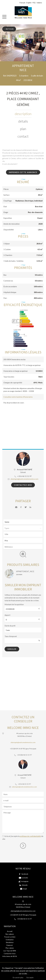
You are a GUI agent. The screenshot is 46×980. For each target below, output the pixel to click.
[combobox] (23, 534)
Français (22, 3)
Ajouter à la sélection (45, 64)
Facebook (21, 507)
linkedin (25, 885)
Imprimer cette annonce (23, 172)
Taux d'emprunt (11, 636)
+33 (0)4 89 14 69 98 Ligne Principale (23, 749)
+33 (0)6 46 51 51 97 (24, 755)
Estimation (10, 940)
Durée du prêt (10, 626)
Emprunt (10, 945)
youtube (25, 878)
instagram (25, 881)
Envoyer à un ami (16, 507)
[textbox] (24, 534)
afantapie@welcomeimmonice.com (24, 479)
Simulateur (10, 942)
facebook (25, 874)
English (29, 3)
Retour (10, 29)
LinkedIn (30, 507)
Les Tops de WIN (10, 951)
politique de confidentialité (30, 836)
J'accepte (30, 977)
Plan (23, 129)
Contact (23, 136)
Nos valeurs (10, 934)
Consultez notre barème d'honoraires (18, 397)
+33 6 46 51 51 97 (24, 476)
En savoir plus (18, 977)
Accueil (10, 931)
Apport (7, 615)
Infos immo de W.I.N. (10, 956)
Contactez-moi (23, 485)
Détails (23, 121)
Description (23, 114)
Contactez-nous (10, 953)
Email (25, 889)
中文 (34, 3)
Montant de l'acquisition (14, 604)
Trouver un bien (10, 937)
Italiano (39, 3)
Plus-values (10, 948)
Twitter (26, 507)
